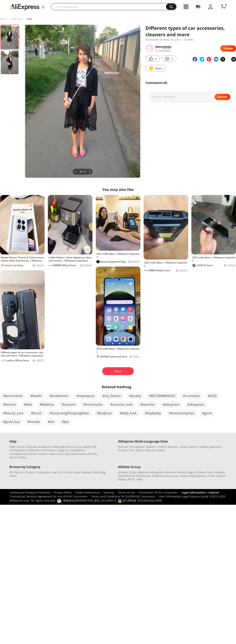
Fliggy (190, 472)
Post (30, 19)
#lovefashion (59, 396)
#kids (28, 404)
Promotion (43, 472)
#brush (36, 413)
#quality (135, 396)
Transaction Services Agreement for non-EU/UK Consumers (49, 496)
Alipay (181, 472)
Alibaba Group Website (133, 472)
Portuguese (137, 447)
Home (3, 19)
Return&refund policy (67, 447)
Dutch (193, 447)
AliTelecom (143, 476)
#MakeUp (47, 404)
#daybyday (153, 413)
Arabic (140, 450)
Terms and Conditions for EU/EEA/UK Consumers (123, 496)
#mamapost (86, 396)
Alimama (170, 472)
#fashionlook (13, 396)
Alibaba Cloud (204, 472)
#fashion (10, 404)
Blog (103, 472)
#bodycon (104, 413)
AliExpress (156, 472)
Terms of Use (126, 492)
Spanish (151, 447)
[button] (43, 7)
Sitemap (109, 492)
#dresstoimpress (182, 413)
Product (30, 472)
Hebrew (150, 450)
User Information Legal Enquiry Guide (184, 496)
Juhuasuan (171, 476)
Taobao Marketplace (193, 476)
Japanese (215, 447)
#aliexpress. (196, 404)
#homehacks (93, 404)
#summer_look (121, 404)
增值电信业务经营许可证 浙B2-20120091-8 (90, 501)
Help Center (17, 447)
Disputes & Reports (39, 447)
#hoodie (34, 422)
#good (207, 413)
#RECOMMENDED (162, 396)
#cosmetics (192, 396)
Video (13, 476)
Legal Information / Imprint (200, 492)
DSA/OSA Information (42, 450)
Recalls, (93, 454)
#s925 (212, 396)
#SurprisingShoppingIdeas (69, 413)
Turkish (203, 447)
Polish (160, 450)
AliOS (131, 479)
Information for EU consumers (158, 492)
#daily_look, (128, 413)
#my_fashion (112, 396)
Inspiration (17, 19)
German (173, 447)
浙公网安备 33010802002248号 (140, 501)
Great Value (72, 472)
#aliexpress (171, 404)
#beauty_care (13, 413)
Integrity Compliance (71, 450)
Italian (184, 447)
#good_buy (11, 422)
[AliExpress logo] (25, 7)
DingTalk (158, 476)
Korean (123, 450)
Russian (123, 447)
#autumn (69, 404)
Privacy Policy (63, 492)
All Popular (17, 472)
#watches (147, 404)
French (162, 447)
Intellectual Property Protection (30, 492)
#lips (65, 422)
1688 (139, 479)
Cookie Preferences (88, 492)
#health (36, 396)
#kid (51, 422)
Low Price (57, 472)
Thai (131, 450)
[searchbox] (110, 7)
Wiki (96, 472)
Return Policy (18, 457)
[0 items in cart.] (223, 7)
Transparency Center (23, 454)
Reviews (87, 472)
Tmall (211, 476)
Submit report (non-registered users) (63, 454)
